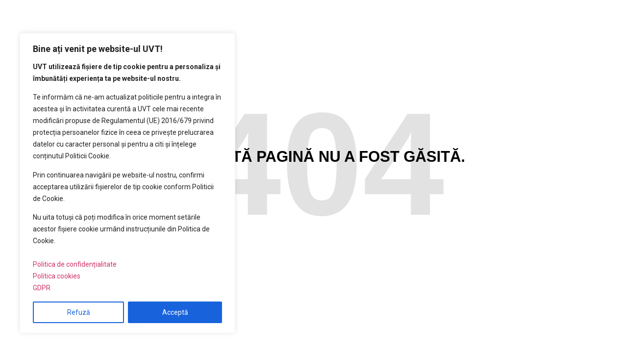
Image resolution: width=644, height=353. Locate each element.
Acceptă (175, 312)
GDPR (42, 288)
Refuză (79, 312)
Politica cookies (57, 276)
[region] (127, 183)
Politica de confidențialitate (75, 264)
